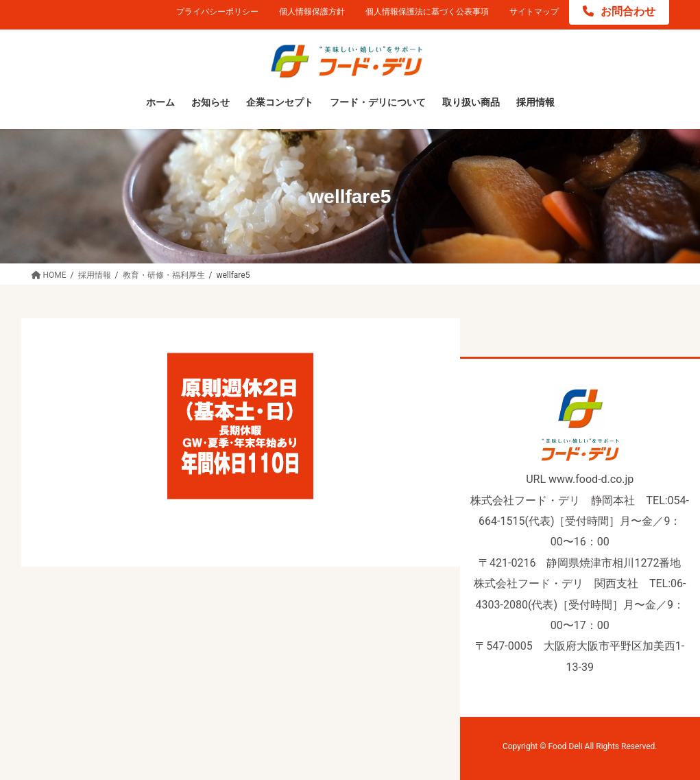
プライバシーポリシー (217, 12)
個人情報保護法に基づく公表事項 (427, 12)
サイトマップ (534, 12)
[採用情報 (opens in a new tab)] (535, 103)
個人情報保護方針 (312, 12)
